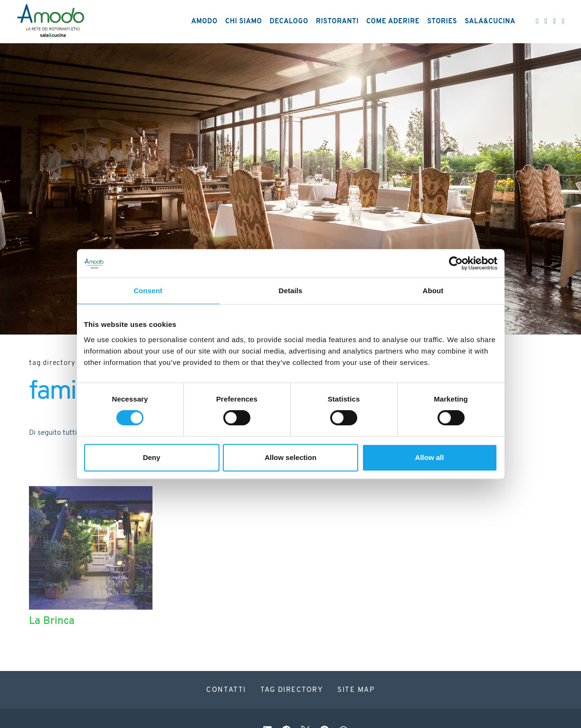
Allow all (430, 457)
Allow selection (290, 457)
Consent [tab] (148, 291)
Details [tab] (291, 291)
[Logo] (51, 22)
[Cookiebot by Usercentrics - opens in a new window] (456, 263)
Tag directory (52, 363)
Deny (152, 457)
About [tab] (433, 291)
